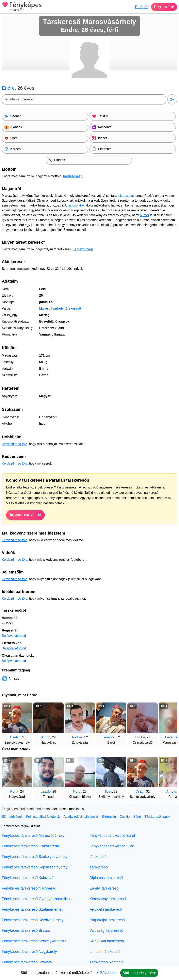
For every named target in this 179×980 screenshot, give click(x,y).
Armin (46, 737)
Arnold (171, 791)
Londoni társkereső (105, 952)
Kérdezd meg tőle (14, 444)
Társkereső (99, 867)
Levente (108, 737)
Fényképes (22, 7)
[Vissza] (9, 723)
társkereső (98, 857)
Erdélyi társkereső (104, 888)
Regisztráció (164, 7)
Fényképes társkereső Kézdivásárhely (33, 920)
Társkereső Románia (106, 962)
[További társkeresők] (170, 723)
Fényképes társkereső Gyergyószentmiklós (37, 899)
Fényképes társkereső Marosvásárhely (33, 836)
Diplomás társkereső (106, 878)
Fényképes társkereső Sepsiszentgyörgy (35, 867)
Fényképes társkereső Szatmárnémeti (32, 909)
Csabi (14, 737)
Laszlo (46, 791)
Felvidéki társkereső (106, 909)
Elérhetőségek (12, 817)
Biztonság (109, 817)
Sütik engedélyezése (139, 973)
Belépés (142, 7)
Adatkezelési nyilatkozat (81, 817)
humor (144, 215)
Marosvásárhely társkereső (60, 308)
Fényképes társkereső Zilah (112, 846)
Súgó (137, 817)
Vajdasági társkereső (106, 931)
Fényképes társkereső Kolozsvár (28, 878)
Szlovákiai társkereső (107, 941)
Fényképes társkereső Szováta (27, 962)
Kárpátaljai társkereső (107, 920)
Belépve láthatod (14, 636)
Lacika (140, 737)
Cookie (125, 817)
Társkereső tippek (157, 817)
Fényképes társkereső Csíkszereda (30, 846)
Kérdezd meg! (73, 176)
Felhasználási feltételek (43, 817)
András (77, 737)
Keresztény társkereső (108, 899)
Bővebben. (109, 973)
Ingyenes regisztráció (25, 515)
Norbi (14, 791)
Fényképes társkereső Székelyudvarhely (35, 857)
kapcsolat (127, 196)
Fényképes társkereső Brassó (26, 931)
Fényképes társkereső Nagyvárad (29, 888)
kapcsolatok (76, 205)
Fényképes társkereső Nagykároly (29, 952)
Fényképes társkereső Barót (112, 836)
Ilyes (108, 791)
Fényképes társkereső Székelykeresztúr (34, 941)
